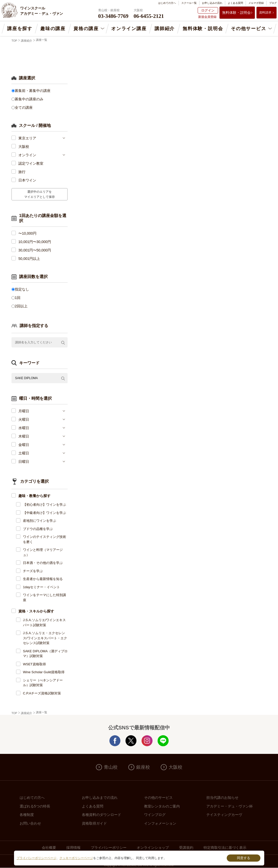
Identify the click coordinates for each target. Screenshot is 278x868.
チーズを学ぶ (33, 571)
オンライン (27, 155)
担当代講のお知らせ (222, 798)
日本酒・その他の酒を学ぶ (43, 563)
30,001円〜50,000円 (35, 250)
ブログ (273, 3)
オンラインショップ (153, 848)
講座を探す (20, 29)
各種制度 (27, 815)
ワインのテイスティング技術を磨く (45, 539)
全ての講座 (24, 107)
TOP (14, 41)
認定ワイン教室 (31, 163)
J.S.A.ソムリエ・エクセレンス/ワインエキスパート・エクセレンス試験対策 (45, 638)
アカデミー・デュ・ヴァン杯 (230, 806)
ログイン (208, 10)
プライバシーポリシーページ (36, 858)
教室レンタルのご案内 (162, 806)
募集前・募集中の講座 (33, 91)
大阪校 (24, 147)
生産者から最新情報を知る (43, 579)
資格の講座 (86, 29)
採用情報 (73, 848)
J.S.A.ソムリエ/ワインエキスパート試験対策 (44, 623)
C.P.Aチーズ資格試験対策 (42, 693)
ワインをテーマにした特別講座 (45, 598)
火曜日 (24, 419)
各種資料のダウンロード (102, 815)
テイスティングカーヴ (224, 815)
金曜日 (24, 445)
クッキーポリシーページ (76, 858)
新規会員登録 (207, 17)
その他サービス (249, 29)
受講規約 (186, 848)
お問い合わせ (30, 823)
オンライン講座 (129, 29)
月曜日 (24, 411)
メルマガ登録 (256, 3)
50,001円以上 (29, 259)
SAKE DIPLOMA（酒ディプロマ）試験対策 (45, 654)
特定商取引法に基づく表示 (225, 848)
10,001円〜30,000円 (35, 242)
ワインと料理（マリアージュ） (43, 552)
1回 (18, 298)
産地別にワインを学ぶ (40, 521)
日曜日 (24, 462)
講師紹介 (165, 29)
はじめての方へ (167, 3)
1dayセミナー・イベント (41, 587)
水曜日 (24, 428)
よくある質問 (235, 3)
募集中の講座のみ (29, 99)
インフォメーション (160, 823)
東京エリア (27, 138)
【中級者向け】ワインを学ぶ (45, 513)
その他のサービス (158, 798)
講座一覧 (42, 40)
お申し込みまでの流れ (100, 798)
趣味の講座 (53, 29)
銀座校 (143, 767)
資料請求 (265, 13)
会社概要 (49, 848)
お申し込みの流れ (212, 3)
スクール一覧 (189, 3)
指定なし (22, 289)
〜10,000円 (27, 233)
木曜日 (24, 436)
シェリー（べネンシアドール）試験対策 (43, 683)
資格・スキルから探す (36, 611)
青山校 (111, 767)
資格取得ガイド (94, 823)
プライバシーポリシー (109, 848)
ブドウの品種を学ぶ (38, 529)
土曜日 (24, 453)
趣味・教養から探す (34, 496)
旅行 (22, 172)
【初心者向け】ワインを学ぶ (45, 505)
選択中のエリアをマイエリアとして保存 (40, 194)
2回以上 (21, 306)
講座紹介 (27, 41)
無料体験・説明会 (236, 13)
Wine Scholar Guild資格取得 (44, 672)
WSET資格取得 (34, 664)
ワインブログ (155, 815)
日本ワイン (27, 180)
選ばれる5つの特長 (35, 806)
